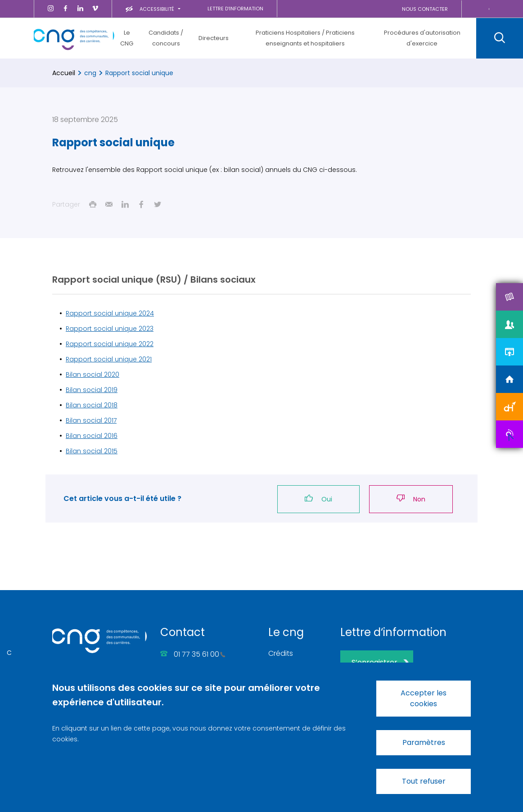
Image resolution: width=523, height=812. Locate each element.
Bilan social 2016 (92, 436)
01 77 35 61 (200, 654)
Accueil (64, 73)
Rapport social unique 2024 (110, 313)
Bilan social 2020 (92, 374)
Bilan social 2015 (92, 451)
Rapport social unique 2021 (109, 359)
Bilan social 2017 (91, 420)
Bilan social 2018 (92, 405)
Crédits (281, 653)
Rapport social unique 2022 (110, 344)
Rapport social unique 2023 (110, 329)
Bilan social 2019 (92, 390)
